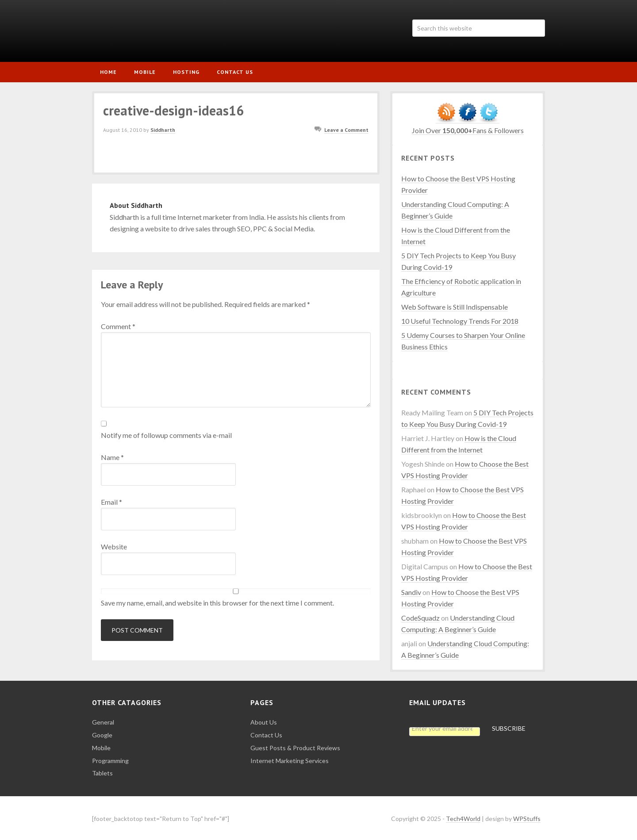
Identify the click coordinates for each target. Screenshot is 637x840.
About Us (264, 721)
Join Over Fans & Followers (468, 128)
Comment (118, 324)
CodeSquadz (420, 616)
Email (111, 500)
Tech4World (167, 31)
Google (102, 733)
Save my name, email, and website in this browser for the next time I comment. (217, 601)
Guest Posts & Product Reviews (295, 746)
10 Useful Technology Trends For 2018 (460, 319)
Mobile (101, 746)
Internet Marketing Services (290, 759)
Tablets (102, 772)
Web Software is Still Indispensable (455, 305)
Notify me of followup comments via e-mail (166, 433)
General (103, 721)
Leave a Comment (346, 128)
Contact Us (266, 733)
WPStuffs (527, 817)
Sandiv (411, 590)
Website (114, 545)
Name (112, 455)
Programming (110, 759)
